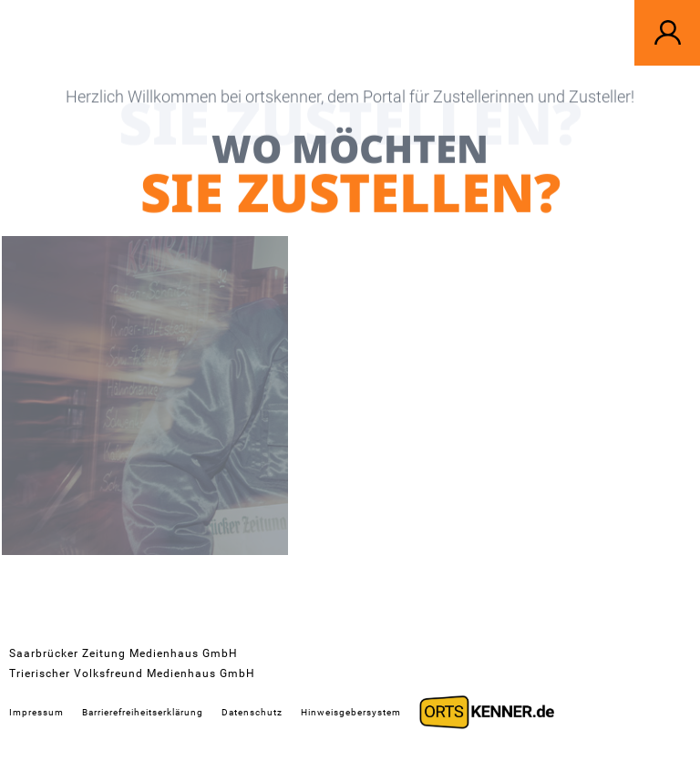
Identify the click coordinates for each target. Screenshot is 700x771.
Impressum (36, 712)
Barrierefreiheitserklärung (143, 712)
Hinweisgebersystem (351, 712)
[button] (667, 33)
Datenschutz (252, 712)
